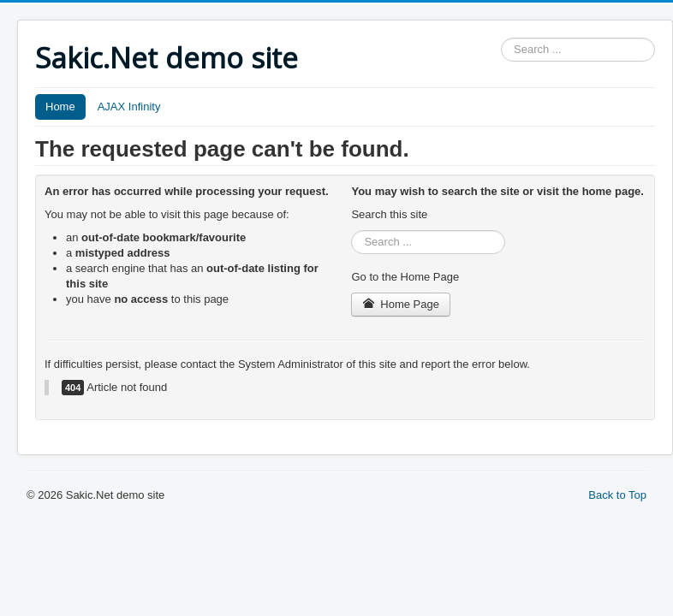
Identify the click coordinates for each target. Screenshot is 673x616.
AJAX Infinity (129, 107)
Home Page (401, 304)
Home (60, 107)
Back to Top (617, 495)
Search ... (501, 38)
